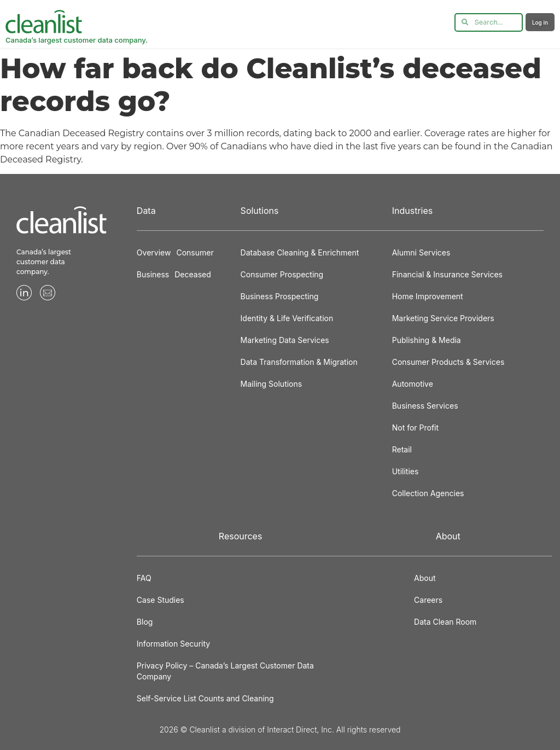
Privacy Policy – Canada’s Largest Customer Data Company (225, 671)
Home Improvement (428, 296)
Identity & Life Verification (287, 318)
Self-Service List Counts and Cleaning (205, 698)
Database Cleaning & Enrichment (300, 252)
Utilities (406, 471)
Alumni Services (421, 252)
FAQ (144, 578)
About (425, 578)
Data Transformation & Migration (299, 362)
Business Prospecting (280, 296)
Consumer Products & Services (448, 362)
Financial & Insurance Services (447, 274)
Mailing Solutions (272, 384)
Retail (402, 449)
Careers (428, 600)
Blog (145, 622)
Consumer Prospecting (282, 274)
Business (153, 274)
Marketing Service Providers (443, 318)
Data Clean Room (445, 622)
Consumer (195, 252)
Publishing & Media (427, 340)
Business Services (425, 406)
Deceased (193, 274)
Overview (154, 252)
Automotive (413, 384)
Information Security (173, 644)
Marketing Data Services (285, 340)
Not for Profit (415, 428)
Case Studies (161, 600)
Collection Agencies (428, 493)
